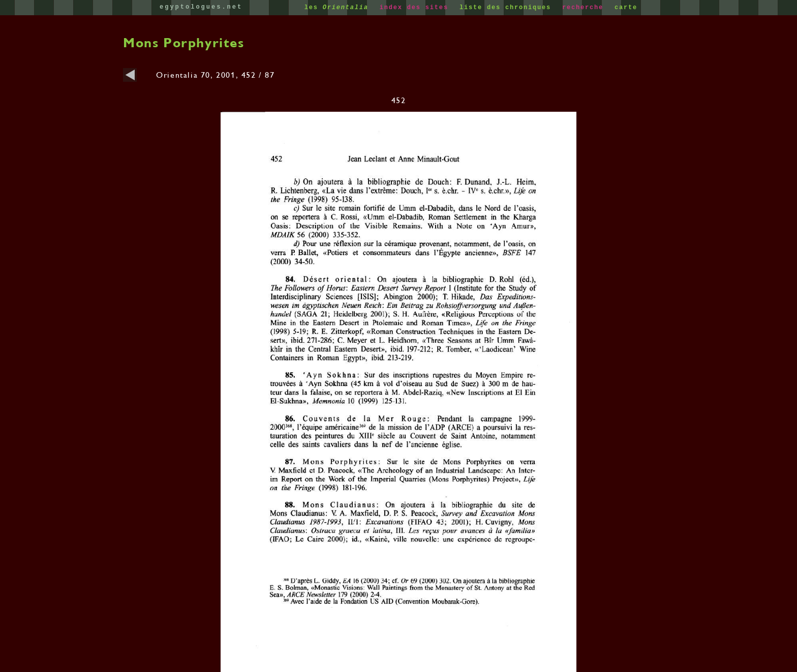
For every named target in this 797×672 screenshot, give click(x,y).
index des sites (416, 8)
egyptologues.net (201, 7)
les (339, 8)
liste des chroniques (508, 8)
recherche (585, 8)
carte (626, 8)
